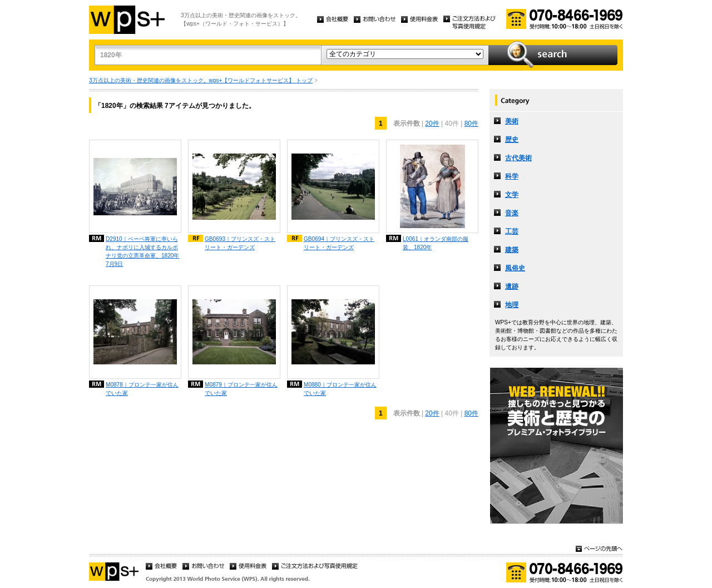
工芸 (512, 231)
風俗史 (515, 268)
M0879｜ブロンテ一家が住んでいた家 (241, 389)
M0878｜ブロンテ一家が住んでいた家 (142, 389)
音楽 (512, 213)
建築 (512, 250)
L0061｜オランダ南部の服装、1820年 (436, 243)
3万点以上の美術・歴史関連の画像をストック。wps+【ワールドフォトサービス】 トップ (201, 80)
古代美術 (518, 158)
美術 (512, 121)
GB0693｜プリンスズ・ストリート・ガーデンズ (240, 243)
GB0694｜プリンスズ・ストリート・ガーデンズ (339, 243)
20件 (432, 123)
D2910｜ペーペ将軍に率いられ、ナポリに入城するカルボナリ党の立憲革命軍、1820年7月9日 (142, 251)
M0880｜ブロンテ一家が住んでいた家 (340, 389)
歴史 (512, 140)
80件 (471, 123)
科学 (512, 176)
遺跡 (512, 286)
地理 (512, 305)
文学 (512, 195)
